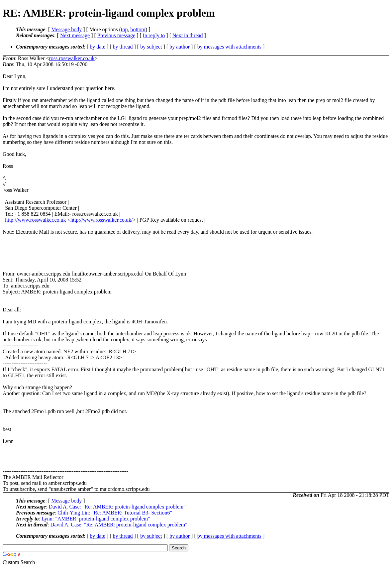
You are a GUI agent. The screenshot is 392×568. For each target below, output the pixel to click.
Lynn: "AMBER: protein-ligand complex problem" (96, 519)
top (124, 29)
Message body (66, 29)
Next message (75, 35)
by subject (151, 47)
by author (180, 47)
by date (98, 47)
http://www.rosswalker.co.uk (35, 220)
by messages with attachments (229, 47)
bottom (138, 29)
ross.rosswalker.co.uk (72, 58)
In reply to (154, 35)
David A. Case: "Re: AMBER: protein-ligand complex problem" (117, 507)
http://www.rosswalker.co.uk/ (102, 220)
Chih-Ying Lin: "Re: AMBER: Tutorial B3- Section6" (115, 513)
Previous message (116, 35)
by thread (123, 47)
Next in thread (188, 35)
